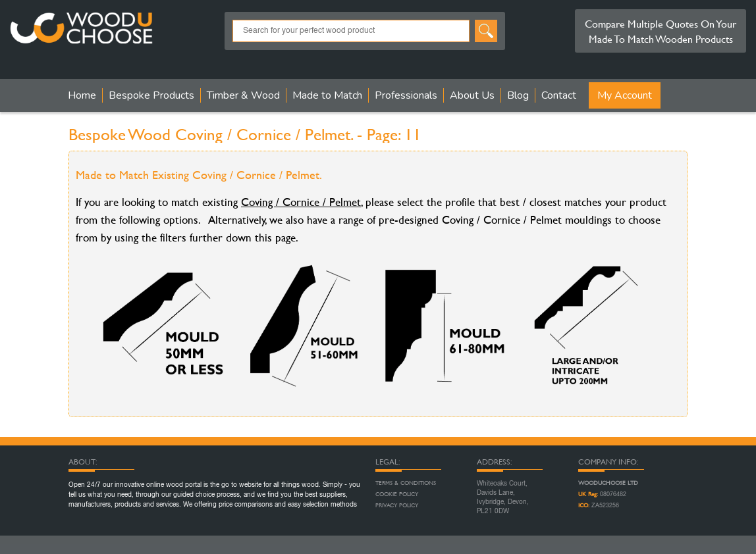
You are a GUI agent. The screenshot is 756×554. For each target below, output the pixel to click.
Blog (518, 95)
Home (82, 95)
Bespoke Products (151, 95)
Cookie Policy (397, 494)
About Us (472, 95)
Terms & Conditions (406, 483)
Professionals (406, 95)
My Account (625, 95)
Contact (559, 95)
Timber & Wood (243, 95)
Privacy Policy (397, 505)
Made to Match (327, 95)
